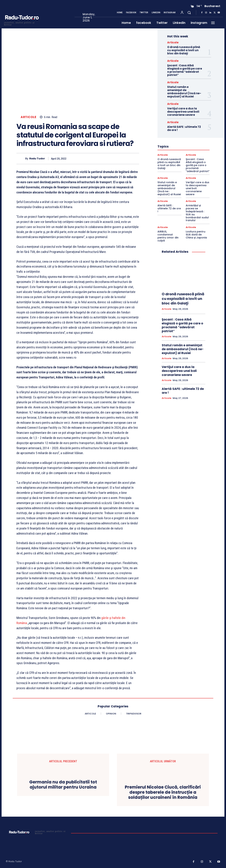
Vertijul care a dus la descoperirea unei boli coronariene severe (183, 112)
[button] (189, 13)
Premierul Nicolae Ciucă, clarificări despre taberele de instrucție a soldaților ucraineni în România (163, 792)
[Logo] (22, 23)
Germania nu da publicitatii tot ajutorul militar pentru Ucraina (63, 785)
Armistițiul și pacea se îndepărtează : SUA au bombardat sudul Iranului (197, 213)
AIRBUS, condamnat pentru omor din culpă (168, 236)
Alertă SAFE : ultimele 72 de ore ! (184, 128)
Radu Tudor (37, 159)
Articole (28, 117)
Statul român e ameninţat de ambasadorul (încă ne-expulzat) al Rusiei (184, 92)
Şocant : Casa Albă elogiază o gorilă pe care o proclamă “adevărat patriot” (185, 70)
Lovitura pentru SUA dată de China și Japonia (196, 235)
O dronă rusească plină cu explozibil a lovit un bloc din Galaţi (184, 50)
